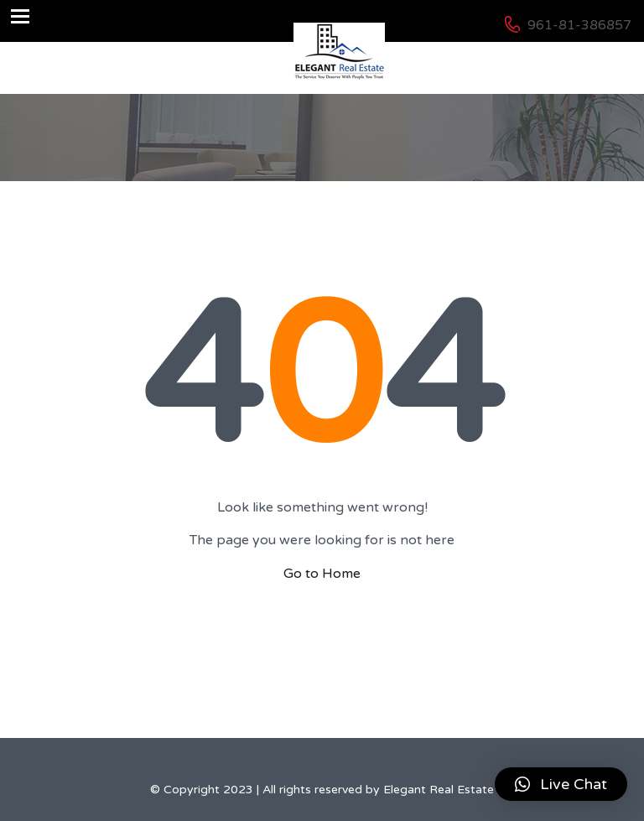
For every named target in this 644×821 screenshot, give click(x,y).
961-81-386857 (579, 25)
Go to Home (322, 574)
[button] (561, 784)
